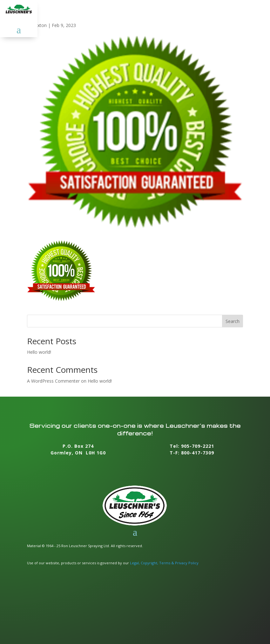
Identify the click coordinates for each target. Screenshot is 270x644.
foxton (40, 25)
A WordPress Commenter (53, 381)
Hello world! (39, 352)
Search (233, 321)
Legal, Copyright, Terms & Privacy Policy (164, 563)
